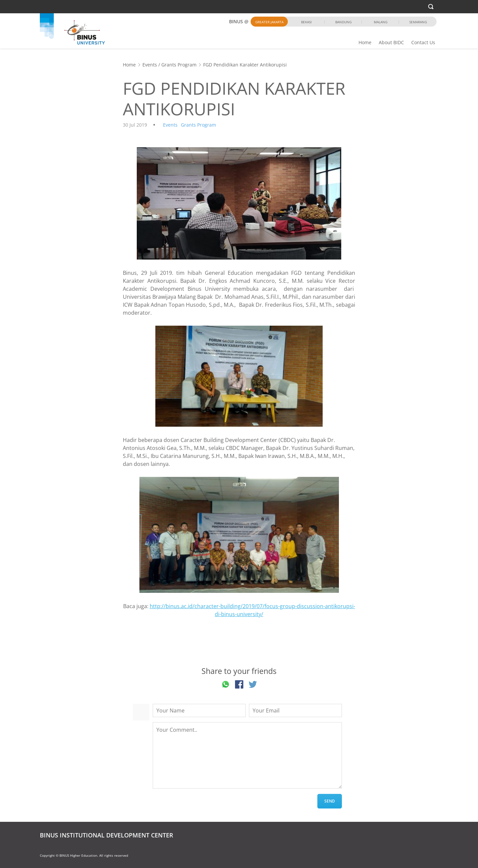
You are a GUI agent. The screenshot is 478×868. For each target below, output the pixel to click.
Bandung (343, 22)
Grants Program (179, 65)
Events (150, 65)
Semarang (418, 22)
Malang (381, 22)
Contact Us (423, 42)
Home (365, 42)
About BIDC (391, 42)
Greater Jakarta (269, 22)
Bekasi (306, 22)
